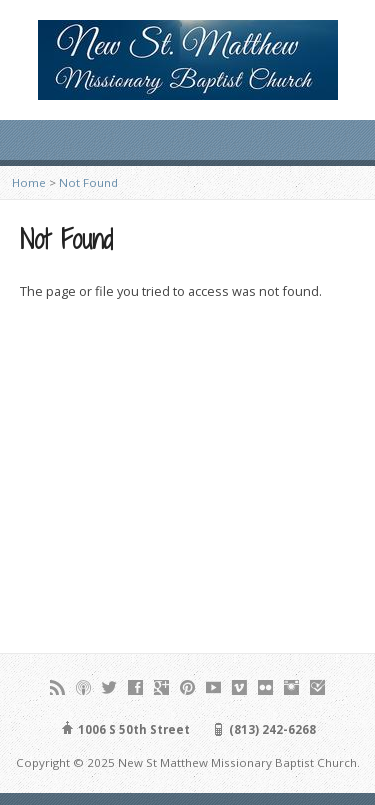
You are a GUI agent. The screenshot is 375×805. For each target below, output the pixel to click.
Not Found (88, 182)
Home (29, 182)
